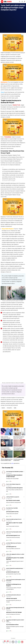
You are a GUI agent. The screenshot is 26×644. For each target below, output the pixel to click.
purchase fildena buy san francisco (14, 543)
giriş (12, 463)
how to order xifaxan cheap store (13, 484)
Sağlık (15, 408)
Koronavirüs (9, 408)
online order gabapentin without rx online (15, 554)
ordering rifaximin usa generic (13, 497)
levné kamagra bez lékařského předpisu (15, 472)
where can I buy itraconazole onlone (14, 532)
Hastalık (3, 408)
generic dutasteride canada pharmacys (15, 568)
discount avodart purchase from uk (14, 519)
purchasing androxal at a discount (13, 595)
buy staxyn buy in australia (12, 508)
